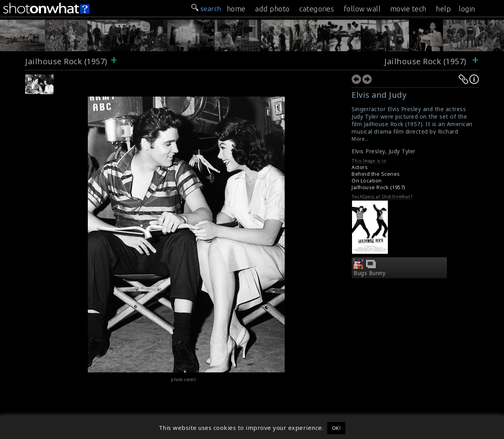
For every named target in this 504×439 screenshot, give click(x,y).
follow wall (362, 9)
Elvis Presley (368, 151)
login (467, 9)
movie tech (408, 9)
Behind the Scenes (376, 174)
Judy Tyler (402, 151)
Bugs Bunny (370, 273)
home (236, 9)
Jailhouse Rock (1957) (66, 61)
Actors (360, 167)
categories (317, 9)
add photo (272, 9)
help (443, 9)
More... (360, 139)
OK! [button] (336, 428)
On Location (367, 181)
